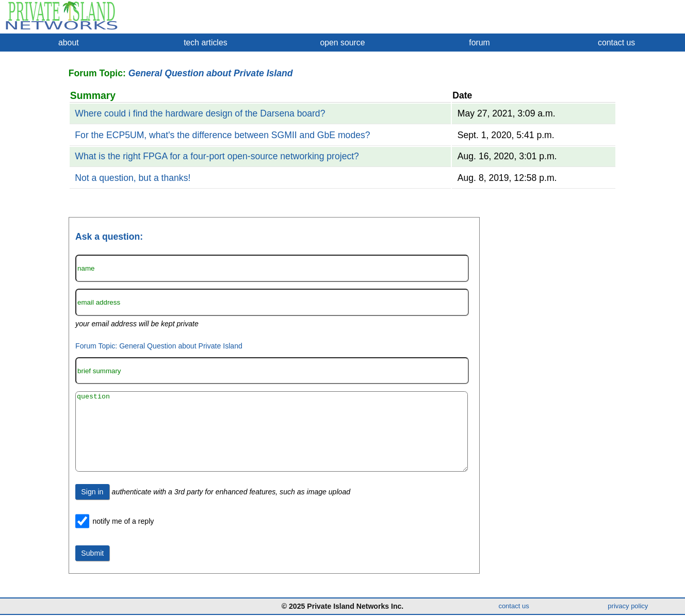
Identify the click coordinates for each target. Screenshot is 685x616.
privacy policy (628, 607)
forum (479, 43)
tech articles (205, 43)
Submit (92, 569)
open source (342, 43)
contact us (616, 43)
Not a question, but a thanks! (133, 178)
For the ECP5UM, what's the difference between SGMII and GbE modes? (222, 135)
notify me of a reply (123, 537)
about (69, 43)
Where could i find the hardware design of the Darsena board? (200, 113)
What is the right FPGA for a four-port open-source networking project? (217, 156)
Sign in (92, 507)
